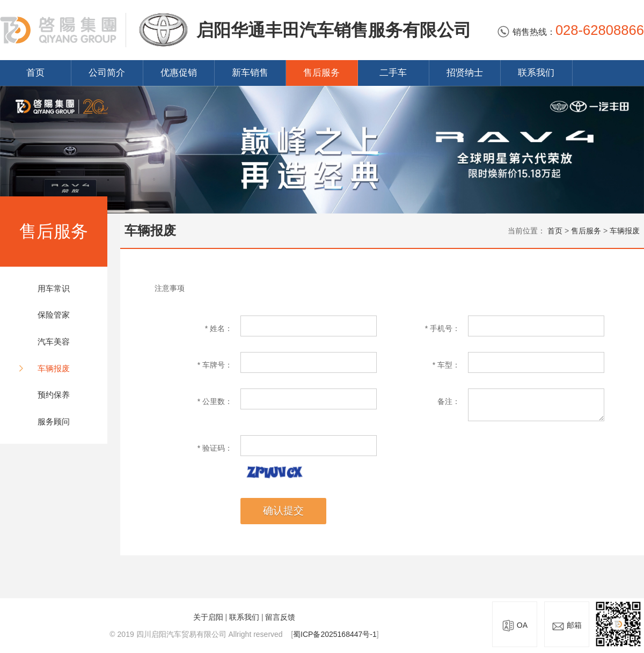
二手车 (393, 73)
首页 (35, 73)
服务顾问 (54, 421)
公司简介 (107, 73)
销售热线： (570, 32)
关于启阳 (208, 617)
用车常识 (54, 288)
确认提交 (283, 511)
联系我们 (536, 73)
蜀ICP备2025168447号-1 (335, 634)
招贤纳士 (465, 73)
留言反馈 (280, 617)
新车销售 (250, 73)
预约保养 (54, 395)
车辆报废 (54, 368)
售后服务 (321, 73)
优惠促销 (179, 73)
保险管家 (54, 315)
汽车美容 (54, 342)
